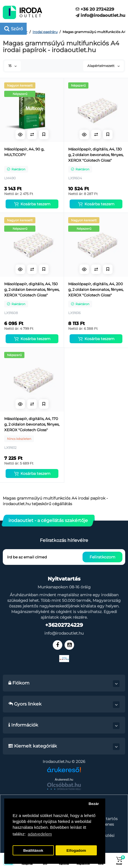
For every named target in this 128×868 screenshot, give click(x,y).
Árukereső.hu (64, 779)
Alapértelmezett (103, 66)
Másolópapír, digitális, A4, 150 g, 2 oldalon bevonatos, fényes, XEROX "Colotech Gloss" (32, 289)
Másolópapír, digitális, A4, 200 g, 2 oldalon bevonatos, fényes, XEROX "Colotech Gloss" (96, 289)
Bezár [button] (94, 804)
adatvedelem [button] (40, 834)
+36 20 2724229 (95, 9)
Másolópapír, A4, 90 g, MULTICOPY (24, 152)
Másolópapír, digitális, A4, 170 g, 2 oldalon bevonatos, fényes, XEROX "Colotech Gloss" (32, 424)
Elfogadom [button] (76, 850)
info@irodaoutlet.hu (100, 15)
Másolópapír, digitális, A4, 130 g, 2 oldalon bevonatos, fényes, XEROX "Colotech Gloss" (96, 155)
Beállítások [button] (33, 850)
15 (12, 66)
